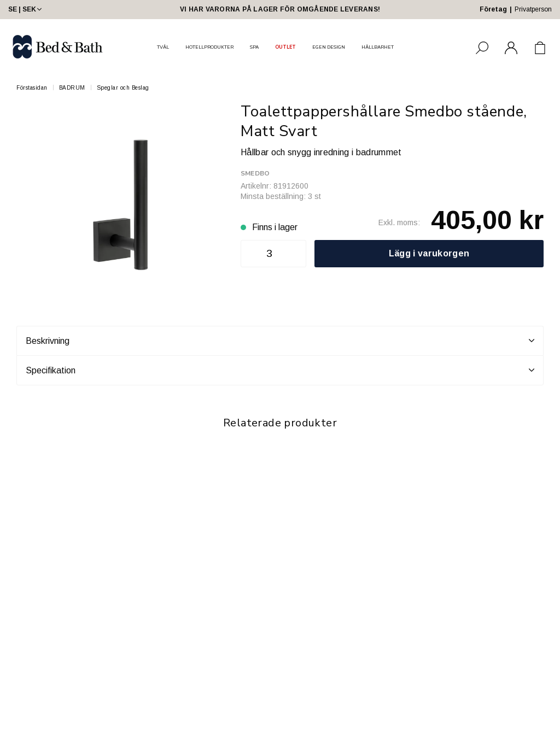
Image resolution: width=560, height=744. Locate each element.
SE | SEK (26, 9)
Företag (493, 9)
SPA (254, 47)
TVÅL (163, 47)
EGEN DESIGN (329, 47)
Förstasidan (32, 88)
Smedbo (255, 173)
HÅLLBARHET (378, 47)
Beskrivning (280, 341)
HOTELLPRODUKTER (209, 47)
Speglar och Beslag (123, 88)
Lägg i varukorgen (429, 253)
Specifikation (280, 370)
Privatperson (533, 9)
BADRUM (72, 88)
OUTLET (285, 47)
